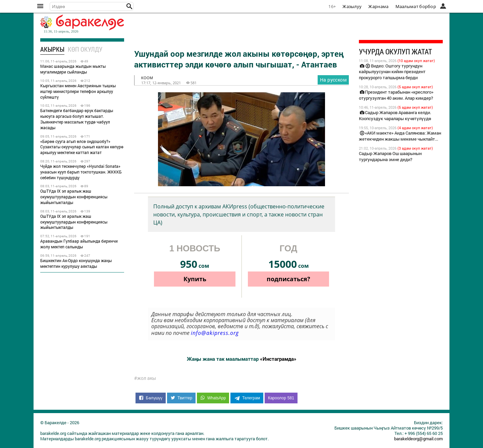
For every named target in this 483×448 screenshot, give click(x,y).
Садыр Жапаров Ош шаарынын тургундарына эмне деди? (390, 156)
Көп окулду (85, 49)
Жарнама (378, 6)
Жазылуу (352, 6)
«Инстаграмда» (278, 359)
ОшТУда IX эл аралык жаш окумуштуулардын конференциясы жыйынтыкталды (74, 197)
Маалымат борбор (416, 6)
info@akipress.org (215, 333)
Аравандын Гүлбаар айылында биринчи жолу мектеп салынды (79, 244)
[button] (129, 6)
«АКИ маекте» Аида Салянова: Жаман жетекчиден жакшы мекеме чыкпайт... (400, 136)
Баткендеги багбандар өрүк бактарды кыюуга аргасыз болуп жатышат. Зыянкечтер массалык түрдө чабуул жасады (77, 119)
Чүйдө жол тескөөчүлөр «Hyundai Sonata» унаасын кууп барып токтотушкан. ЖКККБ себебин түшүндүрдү (81, 172)
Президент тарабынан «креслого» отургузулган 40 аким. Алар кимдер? (396, 95)
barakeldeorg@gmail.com (418, 439)
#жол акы (145, 378)
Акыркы (52, 49)
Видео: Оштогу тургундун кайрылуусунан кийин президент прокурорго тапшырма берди (392, 72)
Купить (195, 279)
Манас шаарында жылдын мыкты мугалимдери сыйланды (73, 69)
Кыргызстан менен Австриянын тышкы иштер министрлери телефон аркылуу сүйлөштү (78, 91)
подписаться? (288, 279)
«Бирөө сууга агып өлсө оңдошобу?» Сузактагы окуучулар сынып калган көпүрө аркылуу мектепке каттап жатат (82, 147)
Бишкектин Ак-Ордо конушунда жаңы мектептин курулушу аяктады (76, 263)
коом (147, 78)
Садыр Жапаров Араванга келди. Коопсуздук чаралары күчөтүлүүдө (395, 115)
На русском (333, 80)
